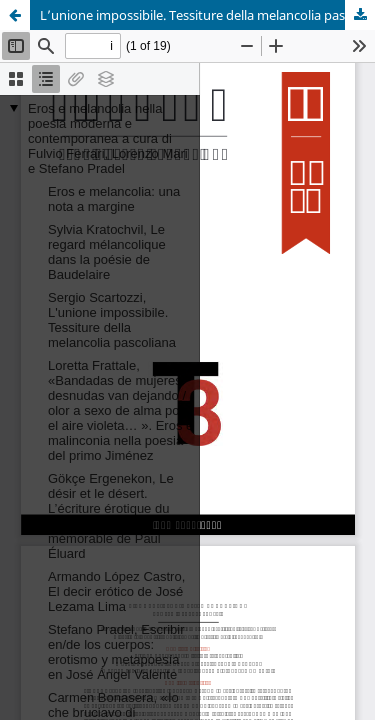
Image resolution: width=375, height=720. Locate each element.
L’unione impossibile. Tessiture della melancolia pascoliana (207, 15)
